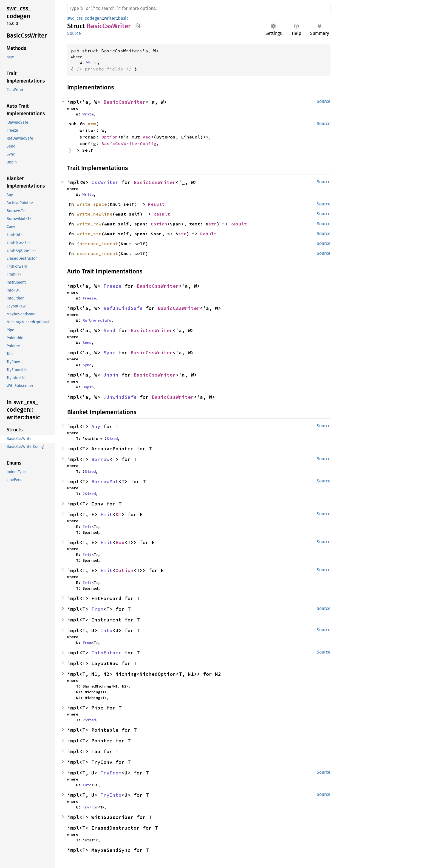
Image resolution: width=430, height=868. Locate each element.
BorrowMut (105, 481)
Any (96, 426)
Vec (147, 137)
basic (123, 18)
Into (106, 630)
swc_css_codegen (84, 18)
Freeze (112, 286)
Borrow (100, 459)
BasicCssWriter (125, 102)
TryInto (111, 795)
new (92, 124)
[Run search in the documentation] (199, 9)
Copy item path (138, 26)
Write (92, 63)
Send (109, 330)
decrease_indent (97, 253)
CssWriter (105, 182)
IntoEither (106, 653)
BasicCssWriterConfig (129, 143)
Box (120, 542)
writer (110, 18)
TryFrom (111, 773)
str (213, 224)
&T (118, 514)
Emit (106, 514)
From (97, 609)
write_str (89, 234)
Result (156, 204)
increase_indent (97, 244)
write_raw (89, 224)
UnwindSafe (121, 397)
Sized (112, 439)
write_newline (95, 214)
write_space (92, 204)
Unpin (111, 375)
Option (110, 137)
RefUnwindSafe (123, 308)
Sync (109, 353)
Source (74, 33)
